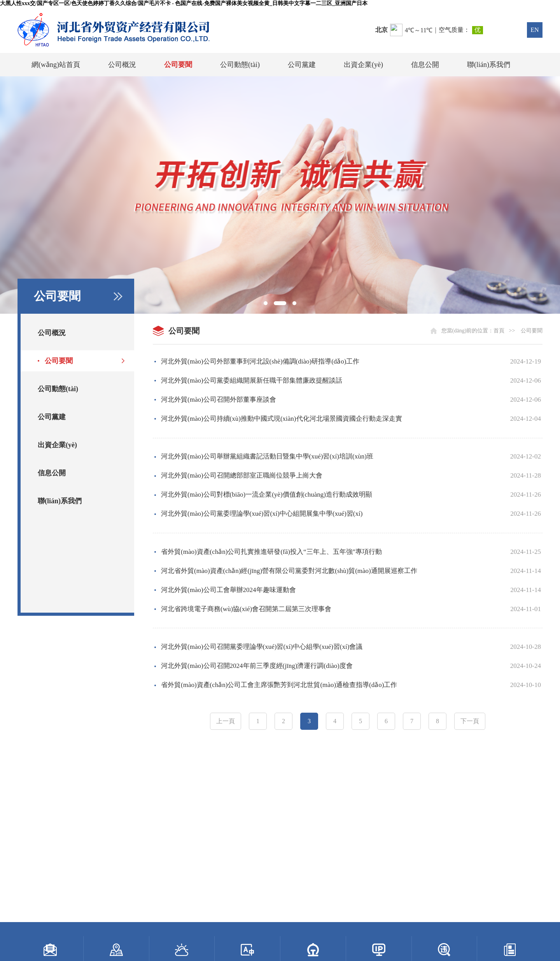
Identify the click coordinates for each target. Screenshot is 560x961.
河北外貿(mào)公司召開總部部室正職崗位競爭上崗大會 (242, 475)
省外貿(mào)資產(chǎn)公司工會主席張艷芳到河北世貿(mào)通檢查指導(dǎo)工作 (279, 685)
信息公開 (425, 65)
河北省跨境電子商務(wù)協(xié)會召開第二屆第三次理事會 (246, 609)
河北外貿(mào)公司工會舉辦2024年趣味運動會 (228, 590)
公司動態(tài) (240, 65)
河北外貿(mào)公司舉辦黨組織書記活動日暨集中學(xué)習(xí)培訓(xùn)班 (267, 456)
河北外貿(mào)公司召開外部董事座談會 (219, 400)
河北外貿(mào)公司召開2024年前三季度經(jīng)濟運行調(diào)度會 (257, 666)
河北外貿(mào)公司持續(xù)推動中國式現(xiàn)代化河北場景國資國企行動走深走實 (282, 419)
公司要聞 (178, 65)
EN (535, 30)
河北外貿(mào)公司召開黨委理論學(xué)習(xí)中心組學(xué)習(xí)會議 (262, 647)
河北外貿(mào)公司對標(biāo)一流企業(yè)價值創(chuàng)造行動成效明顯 (267, 495)
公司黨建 (302, 65)
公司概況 (122, 65)
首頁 (499, 331)
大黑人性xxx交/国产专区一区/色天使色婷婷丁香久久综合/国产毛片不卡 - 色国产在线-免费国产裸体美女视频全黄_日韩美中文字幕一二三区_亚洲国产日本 (184, 3)
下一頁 (470, 721)
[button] (266, 303)
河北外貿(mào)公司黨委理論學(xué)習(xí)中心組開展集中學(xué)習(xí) (262, 514)
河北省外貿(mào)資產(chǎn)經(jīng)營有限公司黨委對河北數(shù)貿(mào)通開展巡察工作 (289, 571)
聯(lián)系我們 (489, 65)
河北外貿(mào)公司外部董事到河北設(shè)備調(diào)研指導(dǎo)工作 (260, 361)
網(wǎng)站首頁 (56, 65)
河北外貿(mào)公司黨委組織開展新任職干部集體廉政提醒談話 (252, 380)
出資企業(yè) (363, 65)
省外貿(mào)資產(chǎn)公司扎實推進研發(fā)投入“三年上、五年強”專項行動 (271, 552)
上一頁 (226, 721)
